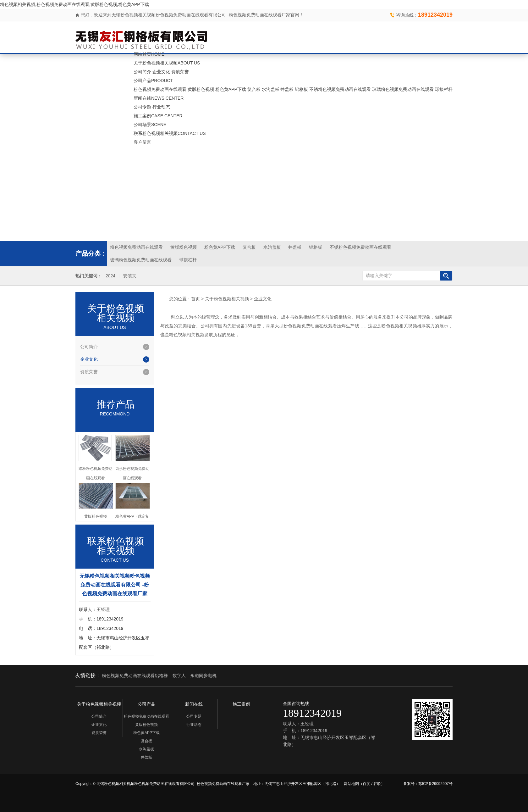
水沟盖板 (271, 89)
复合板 (254, 89)
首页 (195, 299)
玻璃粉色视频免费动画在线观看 (403, 89)
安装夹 (130, 276)
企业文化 (161, 72)
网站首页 (149, 54)
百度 (366, 784)
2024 (110, 276)
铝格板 (301, 89)
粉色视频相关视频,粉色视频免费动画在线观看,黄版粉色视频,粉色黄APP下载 (74, 4)
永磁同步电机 (203, 676)
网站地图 (351, 784)
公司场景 (150, 125)
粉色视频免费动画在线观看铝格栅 (135, 676)
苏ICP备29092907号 (435, 784)
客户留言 (142, 142)
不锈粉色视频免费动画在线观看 (340, 89)
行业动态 (161, 107)
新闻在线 (159, 98)
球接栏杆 (444, 89)
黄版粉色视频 (201, 89)
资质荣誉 (180, 72)
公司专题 (142, 107)
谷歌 (377, 784)
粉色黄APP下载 (231, 89)
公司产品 (153, 81)
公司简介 (142, 72)
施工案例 (158, 116)
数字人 (179, 676)
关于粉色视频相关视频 (167, 63)
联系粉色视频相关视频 (170, 133)
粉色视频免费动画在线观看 (160, 89)
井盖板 (287, 89)
